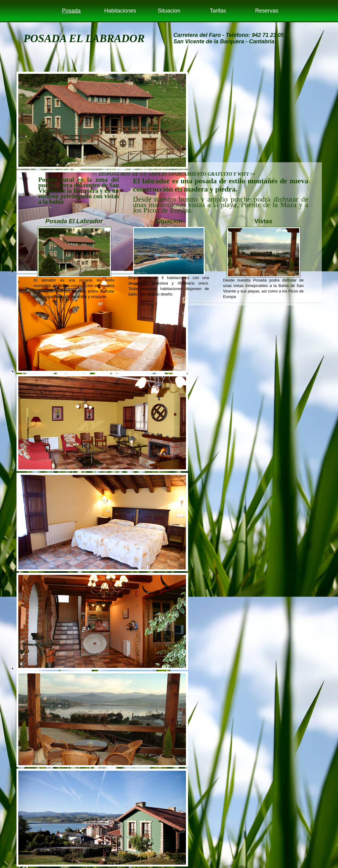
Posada (71, 11)
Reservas (267, 11)
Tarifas (218, 11)
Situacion (169, 11)
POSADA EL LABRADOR (84, 38)
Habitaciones (120, 11)
